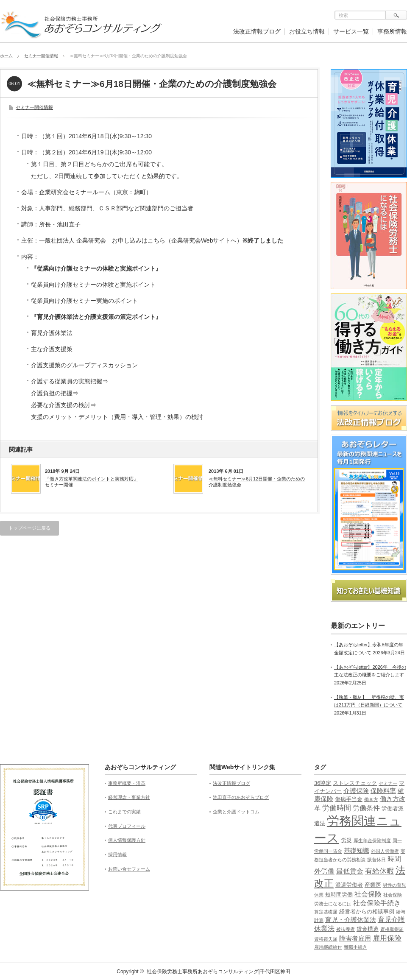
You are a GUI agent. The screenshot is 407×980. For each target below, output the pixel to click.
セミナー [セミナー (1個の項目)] (388, 783)
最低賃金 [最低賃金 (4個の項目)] (350, 871)
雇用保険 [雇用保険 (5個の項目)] (387, 938)
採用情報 (117, 854)
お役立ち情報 (307, 31)
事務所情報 (392, 31)
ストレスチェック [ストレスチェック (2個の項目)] (355, 783)
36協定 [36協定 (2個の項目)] (323, 783)
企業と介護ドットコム (236, 812)
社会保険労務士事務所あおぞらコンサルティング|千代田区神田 (219, 972)
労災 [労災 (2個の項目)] (346, 840)
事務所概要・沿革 (127, 783)
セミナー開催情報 (41, 56)
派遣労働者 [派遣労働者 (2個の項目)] (349, 885)
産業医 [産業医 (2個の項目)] (373, 885)
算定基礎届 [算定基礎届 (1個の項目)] (326, 912)
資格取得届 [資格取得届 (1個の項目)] (392, 929)
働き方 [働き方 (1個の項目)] (371, 799)
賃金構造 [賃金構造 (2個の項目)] (368, 929)
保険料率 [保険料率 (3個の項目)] (383, 791)
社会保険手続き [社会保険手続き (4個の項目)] (377, 903)
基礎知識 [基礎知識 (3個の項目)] (357, 851)
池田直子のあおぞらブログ (241, 797)
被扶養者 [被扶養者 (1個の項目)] (346, 929)
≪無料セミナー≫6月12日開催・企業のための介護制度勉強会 (257, 482)
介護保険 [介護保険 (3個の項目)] (356, 791)
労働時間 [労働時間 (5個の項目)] (337, 808)
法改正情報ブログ (257, 31)
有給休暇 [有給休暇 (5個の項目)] (379, 871)
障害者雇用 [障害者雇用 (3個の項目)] (355, 938)
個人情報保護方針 (127, 840)
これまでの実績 (124, 812)
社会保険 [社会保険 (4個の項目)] (368, 894)
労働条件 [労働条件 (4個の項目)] (366, 808)
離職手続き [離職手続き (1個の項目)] (355, 947)
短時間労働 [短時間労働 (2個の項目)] (339, 895)
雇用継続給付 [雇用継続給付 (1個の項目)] (328, 947)
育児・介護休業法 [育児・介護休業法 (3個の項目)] (351, 920)
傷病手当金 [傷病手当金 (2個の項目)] (349, 799)
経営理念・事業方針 (129, 797)
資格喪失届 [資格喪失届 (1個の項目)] (326, 939)
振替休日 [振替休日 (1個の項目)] (376, 860)
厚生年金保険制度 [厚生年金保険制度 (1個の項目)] (372, 840)
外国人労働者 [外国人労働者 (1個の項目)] (385, 851)
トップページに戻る (29, 528)
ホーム (6, 56)
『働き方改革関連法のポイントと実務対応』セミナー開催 (92, 482)
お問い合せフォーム (129, 869)
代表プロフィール (127, 826)
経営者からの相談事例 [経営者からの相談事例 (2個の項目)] (367, 912)
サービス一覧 (351, 31)
